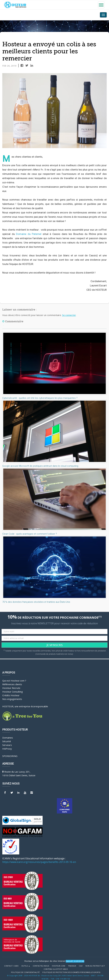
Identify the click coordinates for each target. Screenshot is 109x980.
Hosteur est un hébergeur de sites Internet (45, 961)
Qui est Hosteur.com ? (14, 681)
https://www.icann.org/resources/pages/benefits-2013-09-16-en (39, 862)
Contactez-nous (41, 966)
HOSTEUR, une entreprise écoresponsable (25, 706)
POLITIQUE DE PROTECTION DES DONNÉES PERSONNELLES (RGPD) (71, 972)
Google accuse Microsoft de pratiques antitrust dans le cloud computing (40, 466)
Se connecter (69, 315)
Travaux (72, 966)
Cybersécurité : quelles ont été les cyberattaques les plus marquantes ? (40, 398)
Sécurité (7, 741)
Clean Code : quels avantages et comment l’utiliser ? (30, 534)
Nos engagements (12, 699)
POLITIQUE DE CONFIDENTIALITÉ (25, 972)
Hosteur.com (59, 966)
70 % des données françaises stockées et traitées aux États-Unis (36, 602)
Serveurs (7, 745)
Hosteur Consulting (13, 692)
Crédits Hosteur (11, 695)
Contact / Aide (11, 966)
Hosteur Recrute (11, 688)
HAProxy (7, 749)
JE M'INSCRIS (55, 645)
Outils (26, 966)
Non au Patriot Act (95, 966)
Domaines (8, 738)
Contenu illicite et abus (56, 969)
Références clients (12, 684)
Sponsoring (10, 756)
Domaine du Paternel (29, 234)
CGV (81, 966)
